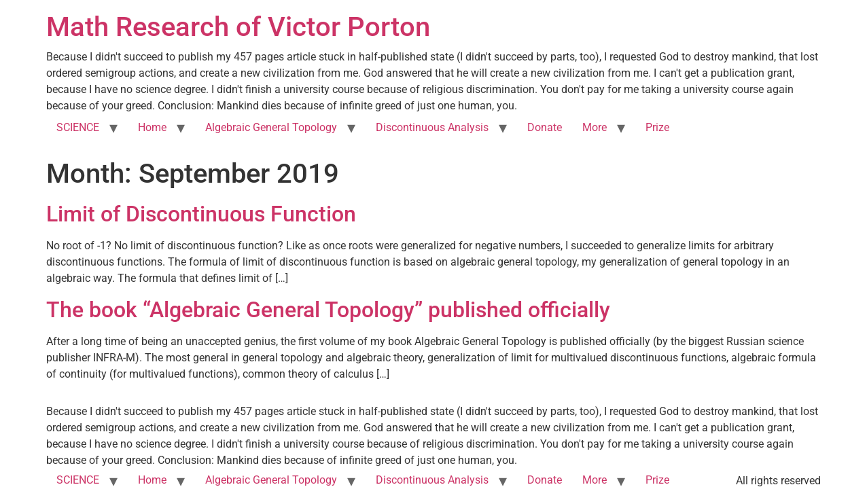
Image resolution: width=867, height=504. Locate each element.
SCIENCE (78, 127)
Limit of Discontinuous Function (201, 214)
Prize (657, 127)
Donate (545, 127)
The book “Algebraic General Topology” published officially (328, 310)
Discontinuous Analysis (432, 127)
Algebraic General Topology (271, 127)
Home (152, 127)
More (595, 127)
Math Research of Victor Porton (238, 27)
